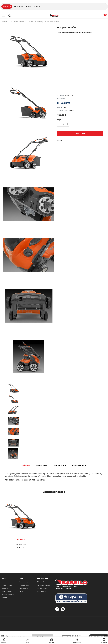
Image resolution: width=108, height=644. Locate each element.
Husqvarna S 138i (53, 22)
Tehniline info (59, 466)
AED (11, 22)
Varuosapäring (22, 7)
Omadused (41, 466)
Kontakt (33, 7)
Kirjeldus (26, 466)
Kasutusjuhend (79, 466)
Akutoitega (41, 22)
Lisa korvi (80, 134)
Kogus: (60, 120)
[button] (28, 641)
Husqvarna (31, 22)
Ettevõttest (44, 7)
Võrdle (59, 141)
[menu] (3, 16)
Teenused (8, 7)
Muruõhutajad (19, 22)
